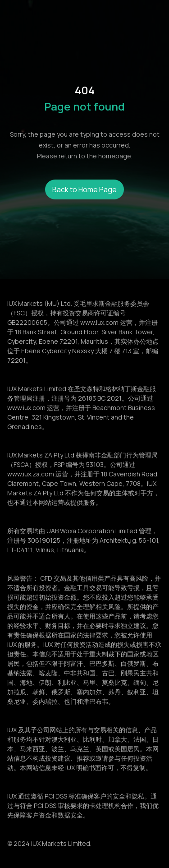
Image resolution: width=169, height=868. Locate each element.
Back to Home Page (84, 189)
